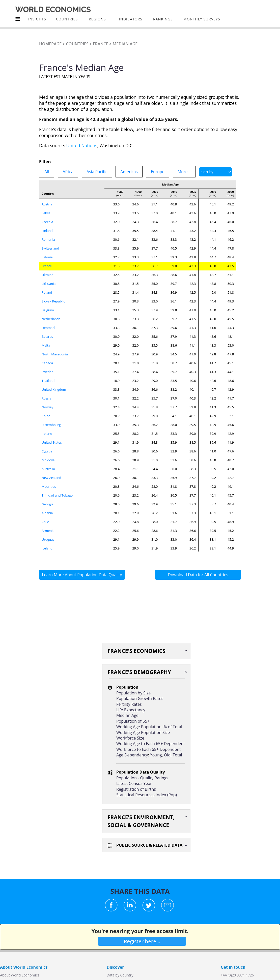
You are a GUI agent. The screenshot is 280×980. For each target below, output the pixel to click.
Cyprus (47, 451)
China (46, 416)
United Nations (82, 145)
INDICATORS (131, 19)
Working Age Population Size (143, 732)
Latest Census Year (134, 783)
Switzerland (50, 248)
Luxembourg (51, 425)
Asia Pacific (97, 172)
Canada (47, 363)
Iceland (47, 548)
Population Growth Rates (140, 698)
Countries (77, 44)
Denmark (49, 328)
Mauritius (49, 486)
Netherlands (51, 319)
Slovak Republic (53, 301)
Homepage (50, 44)
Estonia (47, 257)
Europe (158, 172)
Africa (68, 172)
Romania (48, 239)
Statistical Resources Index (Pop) (147, 795)
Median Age (125, 44)
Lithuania (49, 284)
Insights (37, 19)
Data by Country (120, 975)
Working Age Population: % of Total (149, 727)
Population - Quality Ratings (142, 778)
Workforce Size (130, 738)
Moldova (48, 460)
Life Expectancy (131, 710)
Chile (45, 522)
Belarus (47, 336)
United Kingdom (54, 389)
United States (52, 442)
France (101, 44)
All (47, 172)
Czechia (47, 222)
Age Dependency (132, 755)
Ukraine (48, 275)
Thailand (48, 381)
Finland (47, 231)
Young (156, 755)
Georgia (48, 504)
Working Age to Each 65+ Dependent (151, 744)
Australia (48, 469)
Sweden (48, 372)
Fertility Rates (129, 704)
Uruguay (48, 539)
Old (167, 755)
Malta (46, 345)
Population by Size (133, 693)
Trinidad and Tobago (57, 495)
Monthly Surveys (202, 19)
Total (177, 755)
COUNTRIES (67, 19)
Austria (47, 204)
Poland (47, 292)
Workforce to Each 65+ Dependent (149, 749)
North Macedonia (55, 354)
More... (184, 172)
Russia (46, 398)
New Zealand (51, 478)
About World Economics (20, 975)
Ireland (47, 434)
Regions (97, 19)
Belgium (48, 310)
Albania (47, 513)
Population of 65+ (133, 721)
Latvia (46, 213)
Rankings (163, 19)
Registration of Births (136, 789)
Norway (47, 407)
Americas (129, 172)
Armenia (48, 531)
